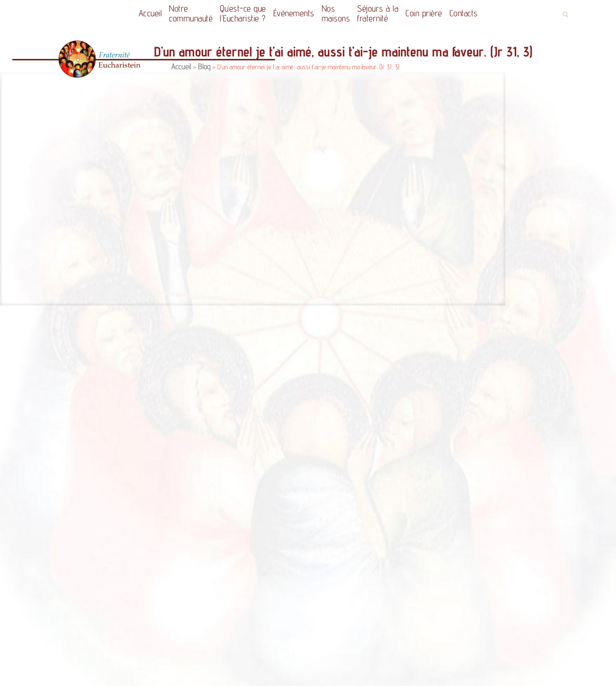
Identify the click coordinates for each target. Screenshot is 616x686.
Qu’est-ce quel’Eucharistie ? (243, 13)
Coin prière (424, 13)
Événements (294, 13)
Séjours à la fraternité (378, 13)
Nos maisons (336, 13)
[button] (565, 15)
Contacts (464, 13)
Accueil (150, 13)
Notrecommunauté (191, 13)
